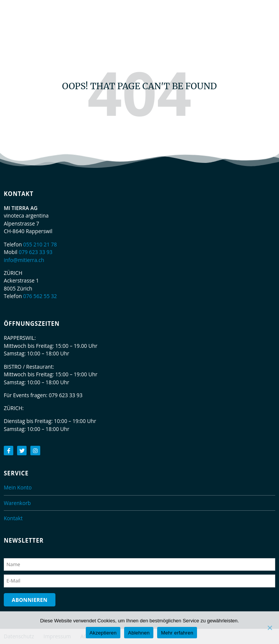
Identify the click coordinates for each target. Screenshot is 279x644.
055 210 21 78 (40, 244)
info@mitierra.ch (24, 260)
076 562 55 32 (40, 296)
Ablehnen (139, 633)
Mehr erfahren (177, 633)
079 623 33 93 (35, 252)
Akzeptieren (103, 633)
